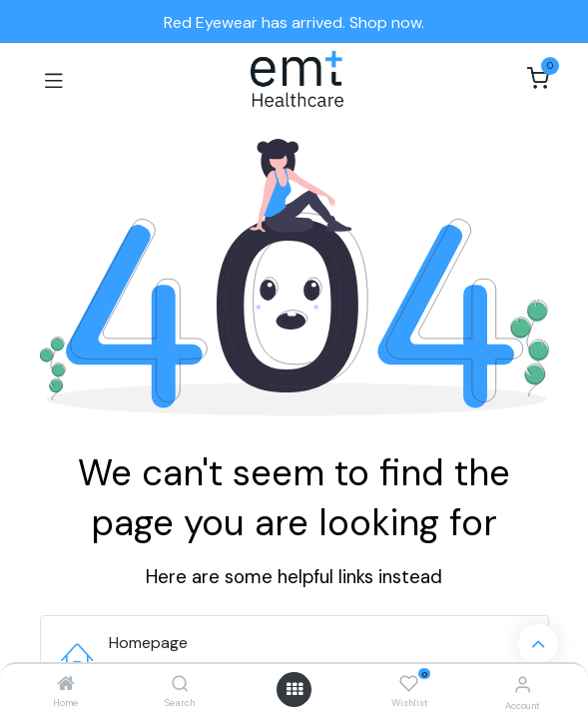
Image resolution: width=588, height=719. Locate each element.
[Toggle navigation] (54, 79)
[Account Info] (523, 685)
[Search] (180, 685)
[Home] (66, 685)
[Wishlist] (409, 684)
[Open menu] (294, 689)
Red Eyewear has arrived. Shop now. (294, 22)
